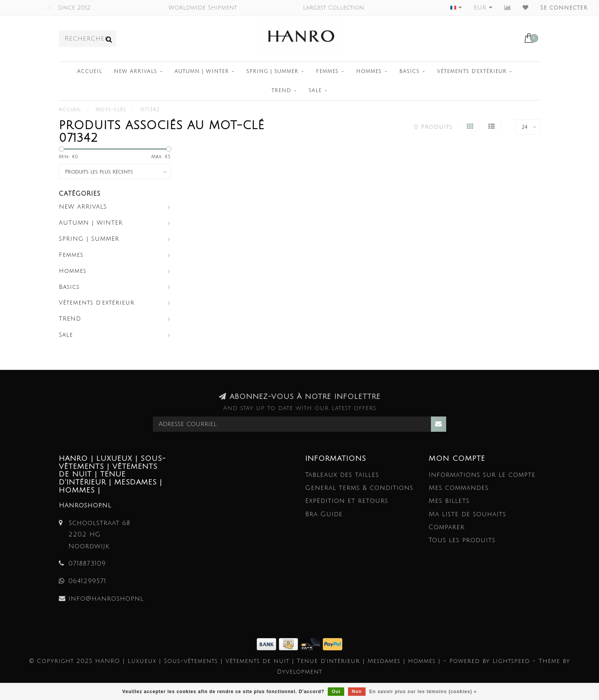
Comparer (447, 527)
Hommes (369, 71)
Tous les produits (462, 540)
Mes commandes (459, 488)
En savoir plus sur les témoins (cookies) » (423, 692)
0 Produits (433, 127)
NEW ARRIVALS (135, 71)
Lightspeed (511, 661)
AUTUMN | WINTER (202, 71)
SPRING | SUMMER (272, 71)
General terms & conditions (359, 488)
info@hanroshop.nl (106, 599)
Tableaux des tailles (342, 475)
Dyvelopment (299, 672)
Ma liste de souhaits (467, 514)
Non (357, 692)
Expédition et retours (347, 501)
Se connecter (564, 8)
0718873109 (87, 563)
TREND (281, 91)
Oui (336, 692)
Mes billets (449, 501)
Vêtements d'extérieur (472, 71)
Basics (409, 71)
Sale (315, 91)
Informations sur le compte (482, 475)
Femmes (327, 71)
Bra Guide (324, 514)
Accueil (90, 71)
